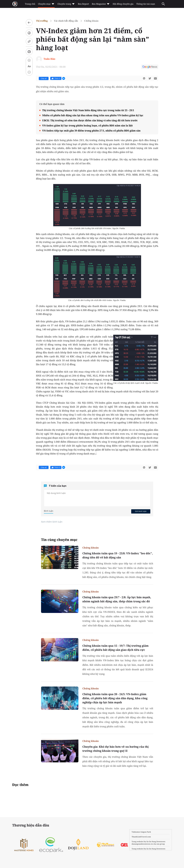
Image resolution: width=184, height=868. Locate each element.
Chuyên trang (66, 4)
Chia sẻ (44, 79)
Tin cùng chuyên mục (59, 540)
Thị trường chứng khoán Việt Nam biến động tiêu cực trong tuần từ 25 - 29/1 (88, 110)
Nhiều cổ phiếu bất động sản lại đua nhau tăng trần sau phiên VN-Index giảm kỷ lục (93, 115)
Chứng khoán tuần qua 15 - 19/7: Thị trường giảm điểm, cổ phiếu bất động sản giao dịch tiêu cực (115, 648)
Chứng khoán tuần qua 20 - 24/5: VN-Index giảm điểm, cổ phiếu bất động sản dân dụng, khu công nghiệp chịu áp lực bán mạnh (115, 698)
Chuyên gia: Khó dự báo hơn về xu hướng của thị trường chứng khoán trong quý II (115, 749)
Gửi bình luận (141, 511)
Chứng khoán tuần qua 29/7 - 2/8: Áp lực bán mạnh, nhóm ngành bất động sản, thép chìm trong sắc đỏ (117, 599)
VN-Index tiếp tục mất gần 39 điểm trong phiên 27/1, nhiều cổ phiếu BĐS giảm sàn (91, 131)
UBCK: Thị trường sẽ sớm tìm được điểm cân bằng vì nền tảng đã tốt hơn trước (90, 120)
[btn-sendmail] (155, 78)
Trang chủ (30, 4)
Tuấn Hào (49, 59)
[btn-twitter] (150, 78)
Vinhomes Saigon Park (141, 832)
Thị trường (42, 21)
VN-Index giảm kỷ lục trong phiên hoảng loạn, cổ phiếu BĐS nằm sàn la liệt (87, 125)
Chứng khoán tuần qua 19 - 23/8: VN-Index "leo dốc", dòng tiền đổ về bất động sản (118, 555)
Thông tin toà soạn (146, 4)
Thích (56, 78)
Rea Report (83, 4)
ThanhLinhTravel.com (141, 837)
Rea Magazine (101, 4)
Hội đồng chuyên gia (123, 4)
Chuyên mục (46, 4)
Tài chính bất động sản (66, 21)
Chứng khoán (91, 21)
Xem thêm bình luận (52, 522)
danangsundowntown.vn (142, 844)
